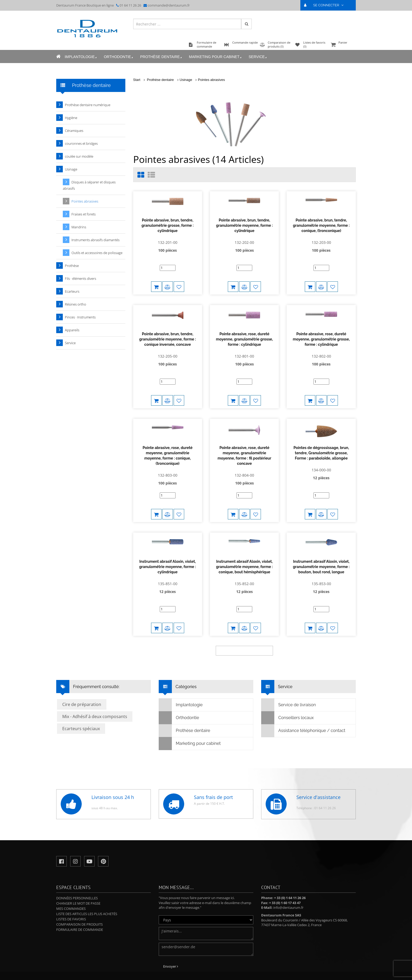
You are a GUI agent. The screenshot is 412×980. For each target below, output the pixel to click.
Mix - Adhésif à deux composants (95, 686)
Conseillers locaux (288, 687)
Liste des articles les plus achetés (87, 883)
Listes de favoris (71, 889)
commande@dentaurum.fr (169, 5)
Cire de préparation (82, 674)
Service (258, 57)
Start (137, 80)
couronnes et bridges (81, 143)
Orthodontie (119, 57)
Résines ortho (76, 304)
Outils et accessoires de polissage (97, 253)
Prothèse (72, 266)
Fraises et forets (84, 214)
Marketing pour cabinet (216, 57)
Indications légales (234, 968)
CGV (214, 972)
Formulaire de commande (80, 899)
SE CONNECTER (326, 5)
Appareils (72, 330)
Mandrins (79, 227)
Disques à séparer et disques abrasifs (89, 185)
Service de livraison (289, 674)
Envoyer (171, 936)
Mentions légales (231, 972)
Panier (343, 45)
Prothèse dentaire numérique (88, 105)
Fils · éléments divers (81, 278)
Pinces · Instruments (80, 317)
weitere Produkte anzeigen (244, 620)
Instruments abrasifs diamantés (96, 240)
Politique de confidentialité (189, 972)
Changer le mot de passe (78, 873)
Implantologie (81, 57)
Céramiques (74, 131)
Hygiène (71, 118)
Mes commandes (71, 878)
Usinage (186, 80)
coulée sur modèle (79, 156)
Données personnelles (77, 868)
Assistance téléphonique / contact (303, 700)
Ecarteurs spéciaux (81, 698)
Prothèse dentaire (161, 57)
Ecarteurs (72, 291)
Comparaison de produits (79, 894)
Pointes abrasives (211, 80)
